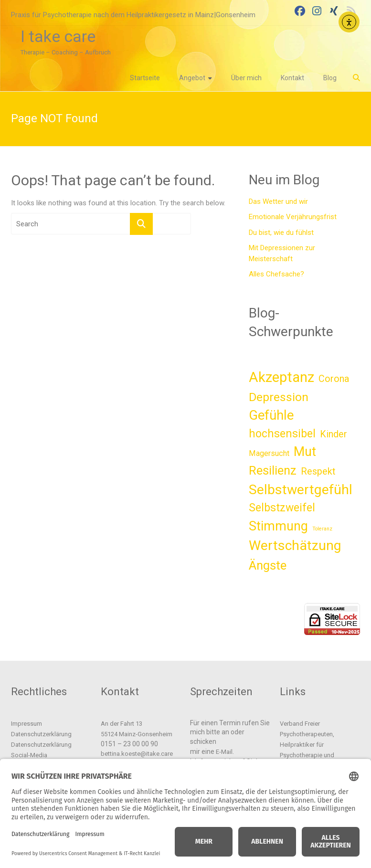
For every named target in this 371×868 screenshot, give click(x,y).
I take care (58, 36)
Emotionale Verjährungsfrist (293, 217)
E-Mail (224, 752)
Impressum (26, 724)
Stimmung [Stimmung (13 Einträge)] (278, 526)
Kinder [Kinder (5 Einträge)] (334, 434)
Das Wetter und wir (278, 201)
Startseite (145, 78)
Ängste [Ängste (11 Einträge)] (268, 565)
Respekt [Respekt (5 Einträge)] (318, 471)
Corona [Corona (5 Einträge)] (334, 379)
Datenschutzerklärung (41, 734)
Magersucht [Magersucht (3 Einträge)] (269, 453)
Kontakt (292, 78)
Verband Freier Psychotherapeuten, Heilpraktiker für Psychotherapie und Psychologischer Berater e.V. (319, 745)
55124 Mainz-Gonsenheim (137, 734)
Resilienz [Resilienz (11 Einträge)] (273, 470)
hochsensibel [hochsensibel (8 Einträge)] (282, 434)
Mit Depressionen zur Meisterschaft (282, 253)
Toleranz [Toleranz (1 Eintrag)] (322, 529)
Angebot (192, 78)
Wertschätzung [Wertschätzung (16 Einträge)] (295, 545)
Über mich (246, 78)
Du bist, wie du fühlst (281, 233)
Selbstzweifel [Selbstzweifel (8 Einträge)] (282, 508)
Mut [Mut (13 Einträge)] (305, 452)
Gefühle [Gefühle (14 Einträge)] (271, 415)
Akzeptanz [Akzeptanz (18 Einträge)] (281, 377)
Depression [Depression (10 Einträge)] (279, 397)
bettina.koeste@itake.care (137, 754)
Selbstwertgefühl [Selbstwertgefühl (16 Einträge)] (301, 490)
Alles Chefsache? (276, 274)
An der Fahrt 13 (122, 724)
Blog (330, 78)
